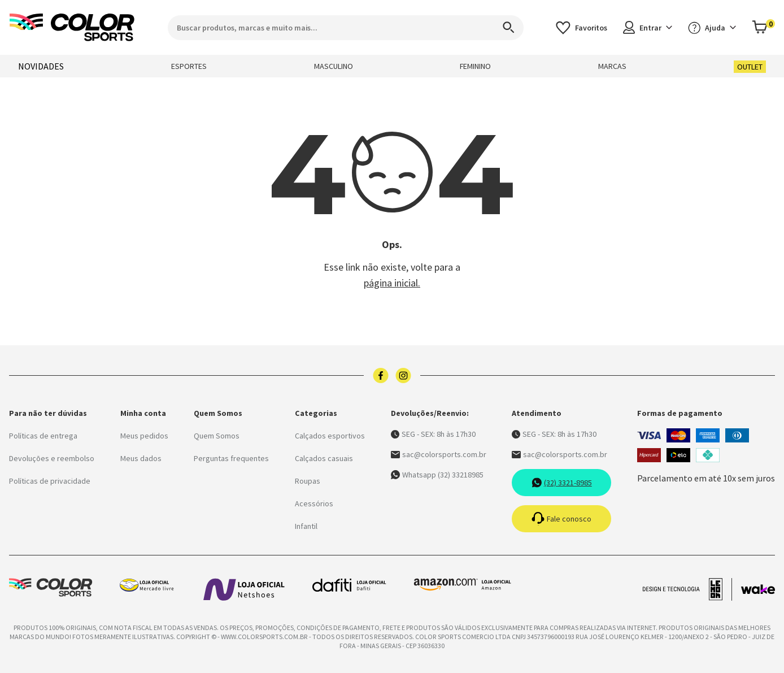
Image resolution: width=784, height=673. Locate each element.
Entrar (648, 27)
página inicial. (392, 283)
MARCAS (612, 66)
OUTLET (750, 67)
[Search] (503, 28)
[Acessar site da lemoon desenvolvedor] (687, 589)
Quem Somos (217, 436)
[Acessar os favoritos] (582, 27)
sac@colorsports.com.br (439, 454)
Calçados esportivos (330, 436)
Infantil (306, 526)
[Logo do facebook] (381, 375)
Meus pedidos (144, 436)
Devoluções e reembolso (52, 458)
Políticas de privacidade (50, 481)
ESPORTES (189, 66)
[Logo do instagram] (403, 375)
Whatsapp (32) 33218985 (437, 475)
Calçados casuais (324, 458)
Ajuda (712, 28)
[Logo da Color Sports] (72, 27)
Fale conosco (561, 519)
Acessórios (314, 503)
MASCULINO (334, 66)
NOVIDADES (41, 66)
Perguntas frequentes (231, 458)
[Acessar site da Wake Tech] (758, 589)
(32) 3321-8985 (562, 483)
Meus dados (141, 458)
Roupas (308, 481)
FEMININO (475, 66)
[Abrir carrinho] (763, 27)
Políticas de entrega (43, 436)
